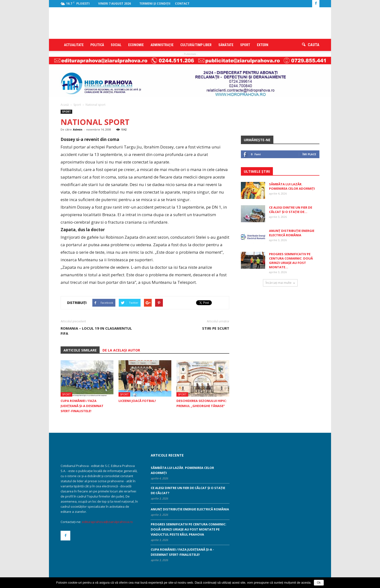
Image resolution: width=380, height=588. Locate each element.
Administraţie (162, 45)
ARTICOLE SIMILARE (80, 350)
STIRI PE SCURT (216, 328)
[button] (311, 45)
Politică (97, 45)
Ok (319, 583)
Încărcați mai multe (280, 283)
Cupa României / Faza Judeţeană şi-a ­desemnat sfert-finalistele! (82, 406)
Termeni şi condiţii (155, 4)
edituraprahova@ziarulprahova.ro (107, 522)
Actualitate (74, 45)
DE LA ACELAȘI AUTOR (121, 350)
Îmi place (309, 154)
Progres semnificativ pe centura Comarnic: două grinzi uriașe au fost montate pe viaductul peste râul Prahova (189, 529)
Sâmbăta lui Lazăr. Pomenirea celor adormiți (292, 186)
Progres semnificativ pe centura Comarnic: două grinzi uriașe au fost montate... (291, 261)
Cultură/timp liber (196, 45)
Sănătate (226, 45)
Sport (245, 45)
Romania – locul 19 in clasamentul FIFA (96, 331)
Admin (78, 129)
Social (116, 45)
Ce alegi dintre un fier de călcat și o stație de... (291, 210)
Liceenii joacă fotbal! (137, 401)
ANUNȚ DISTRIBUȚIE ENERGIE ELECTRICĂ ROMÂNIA (292, 233)
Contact (182, 4)
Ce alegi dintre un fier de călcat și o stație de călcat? (188, 490)
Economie (136, 45)
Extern (263, 45)
